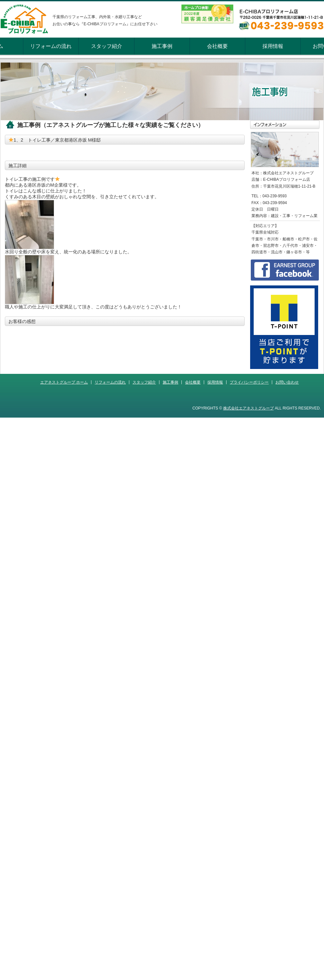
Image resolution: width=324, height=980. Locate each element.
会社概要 (217, 46)
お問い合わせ (287, 382)
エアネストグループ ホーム (64, 382)
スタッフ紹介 (107, 46)
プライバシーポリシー (249, 382)
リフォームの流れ (51, 46)
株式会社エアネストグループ (249, 408)
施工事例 (162, 46)
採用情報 (273, 46)
